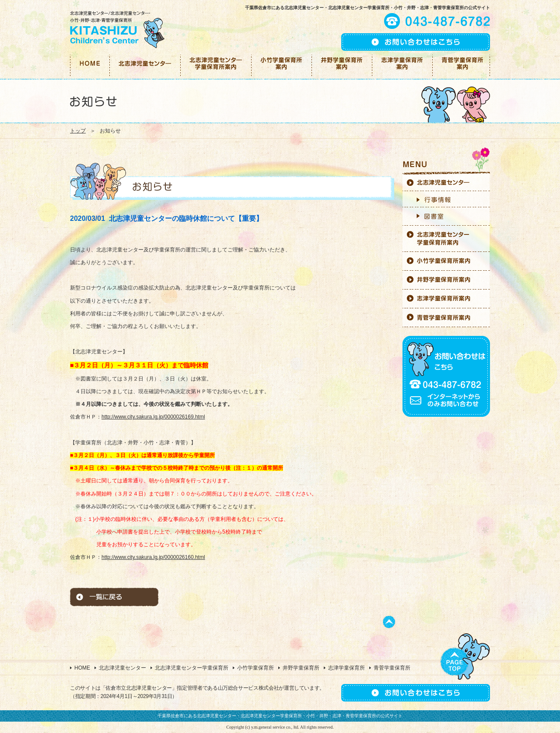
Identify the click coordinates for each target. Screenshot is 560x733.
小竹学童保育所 (255, 668)
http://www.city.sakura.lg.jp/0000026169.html (153, 417)
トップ (78, 131)
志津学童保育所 (346, 668)
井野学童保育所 (301, 668)
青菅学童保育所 (392, 668)
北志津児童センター (122, 668)
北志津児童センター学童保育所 (192, 668)
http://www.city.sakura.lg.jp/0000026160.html (153, 557)
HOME (82, 668)
